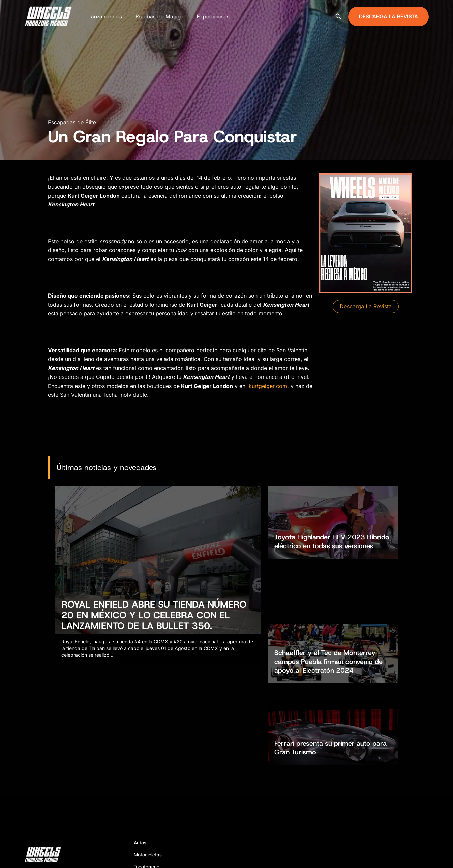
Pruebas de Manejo (155, 16)
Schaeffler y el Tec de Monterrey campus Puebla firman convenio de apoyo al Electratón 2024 (328, 584)
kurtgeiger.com (268, 386)
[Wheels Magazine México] (50, 16)
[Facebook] (395, 857)
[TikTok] (416, 857)
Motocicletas (148, 785)
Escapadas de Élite (72, 122)
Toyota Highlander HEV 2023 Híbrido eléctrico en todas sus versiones (332, 525)
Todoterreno (147, 797)
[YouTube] (426, 857)
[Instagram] (405, 857)
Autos (140, 773)
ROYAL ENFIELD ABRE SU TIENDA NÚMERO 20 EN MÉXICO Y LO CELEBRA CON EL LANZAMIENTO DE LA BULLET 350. (154, 618)
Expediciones (206, 16)
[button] (338, 16)
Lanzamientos (104, 16)
